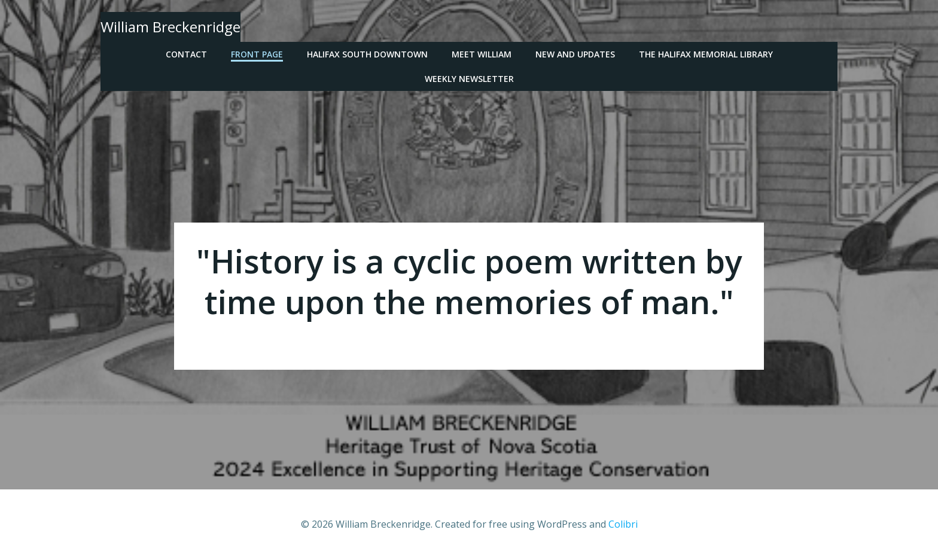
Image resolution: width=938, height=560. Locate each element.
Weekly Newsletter (469, 79)
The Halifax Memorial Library (706, 54)
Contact (186, 54)
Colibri (623, 524)
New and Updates (575, 54)
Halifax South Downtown (367, 54)
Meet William (482, 54)
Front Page (257, 54)
